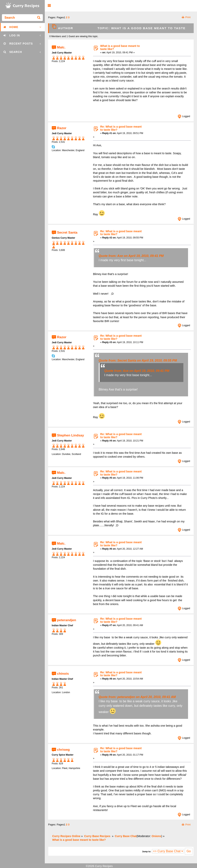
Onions (156, 836)
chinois (63, 674)
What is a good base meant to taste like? (120, 47)
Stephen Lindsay (70, 435)
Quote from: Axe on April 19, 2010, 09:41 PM (131, 256)
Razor (62, 128)
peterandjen (67, 620)
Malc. (61, 47)
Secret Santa (67, 232)
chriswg (63, 749)
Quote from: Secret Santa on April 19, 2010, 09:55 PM (138, 360)
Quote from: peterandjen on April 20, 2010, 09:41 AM (137, 697)
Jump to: (147, 851)
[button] (49, 6)
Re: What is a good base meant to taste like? (121, 128)
